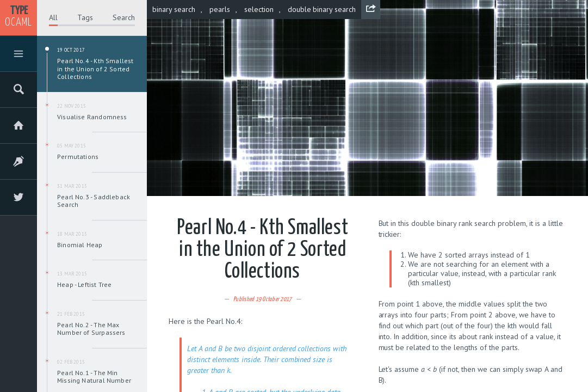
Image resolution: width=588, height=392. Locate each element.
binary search (174, 9)
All (53, 17)
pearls (220, 9)
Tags (85, 17)
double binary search (322, 9)
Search (124, 17)
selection (259, 9)
